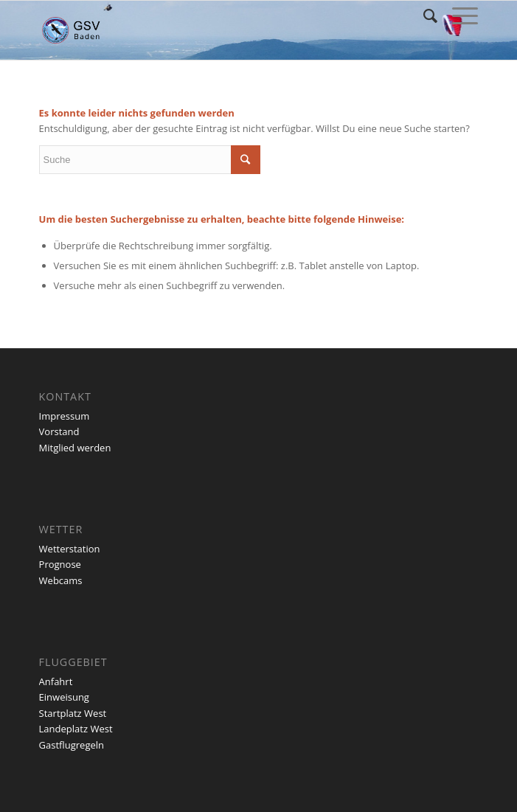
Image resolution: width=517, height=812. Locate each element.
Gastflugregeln (72, 745)
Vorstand (59, 431)
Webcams (61, 580)
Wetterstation (70, 549)
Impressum (65, 416)
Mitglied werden (75, 448)
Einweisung (64, 697)
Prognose (60, 564)
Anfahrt (56, 681)
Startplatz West (73, 713)
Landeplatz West (76, 729)
